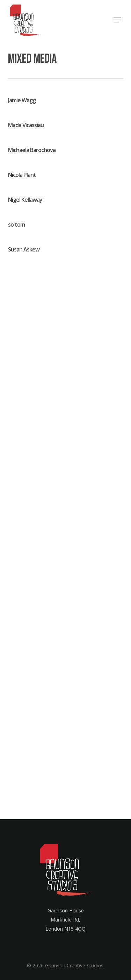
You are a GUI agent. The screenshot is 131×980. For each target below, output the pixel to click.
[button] (117, 20)
